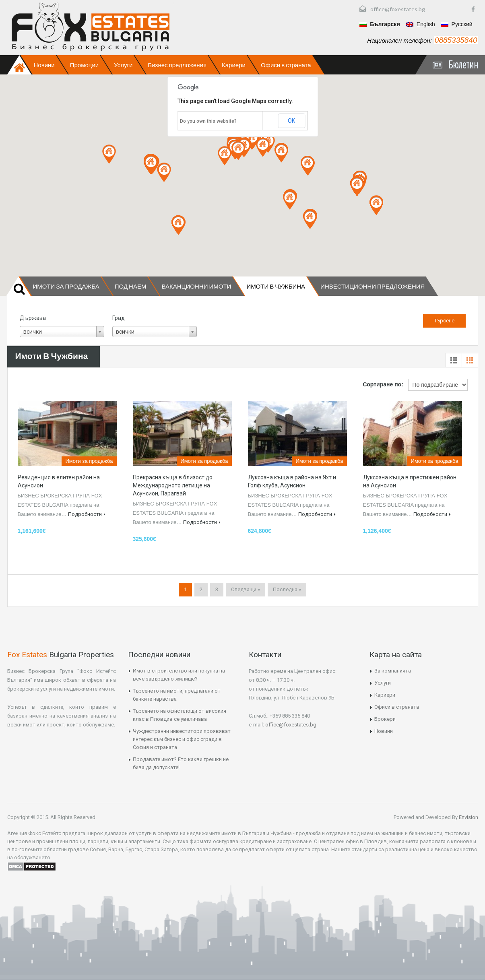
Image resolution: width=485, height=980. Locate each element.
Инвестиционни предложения (373, 286)
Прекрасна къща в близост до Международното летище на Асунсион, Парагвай (173, 485)
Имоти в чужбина (276, 286)
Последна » (287, 589)
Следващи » (246, 589)
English (421, 24)
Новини (44, 65)
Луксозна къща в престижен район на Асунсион (410, 481)
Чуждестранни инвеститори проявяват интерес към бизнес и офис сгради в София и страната (182, 739)
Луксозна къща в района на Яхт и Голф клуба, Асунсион (292, 481)
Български (380, 24)
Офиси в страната (286, 65)
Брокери (385, 719)
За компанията (393, 671)
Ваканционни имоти (196, 286)
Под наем (131, 286)
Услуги (123, 65)
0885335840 (456, 40)
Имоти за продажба (66, 286)
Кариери (234, 65)
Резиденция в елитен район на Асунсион (59, 481)
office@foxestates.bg (398, 9)
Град (119, 318)
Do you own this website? (208, 121)
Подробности (87, 514)
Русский (457, 24)
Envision (468, 817)
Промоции (84, 65)
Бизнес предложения (177, 65)
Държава (33, 318)
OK (291, 121)
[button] (151, 165)
